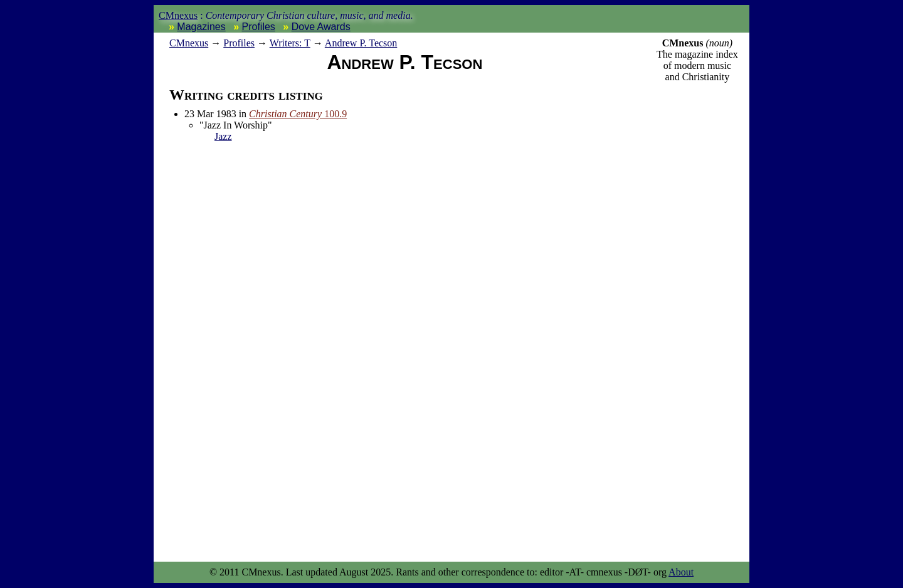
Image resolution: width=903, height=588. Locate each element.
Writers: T (290, 43)
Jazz (223, 136)
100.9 (298, 114)
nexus (189, 43)
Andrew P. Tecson (361, 43)
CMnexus (178, 15)
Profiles (259, 27)
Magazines (201, 27)
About (681, 572)
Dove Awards (321, 27)
